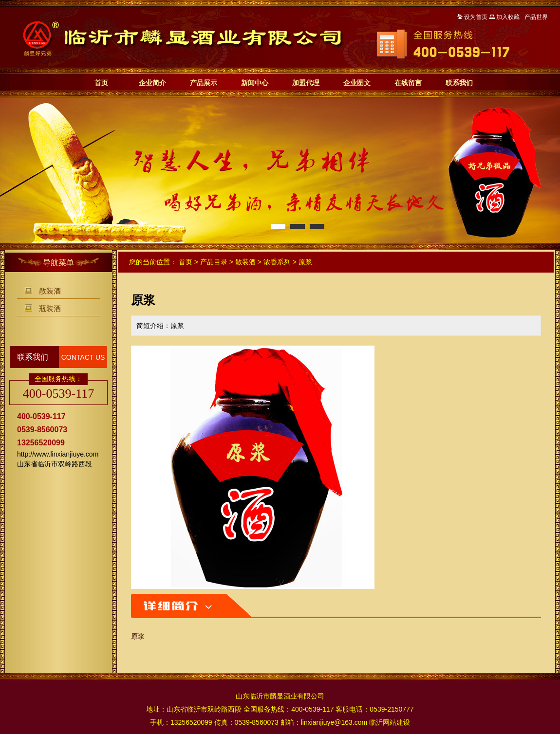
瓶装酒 (50, 308)
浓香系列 (277, 262)
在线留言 (408, 83)
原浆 (305, 262)
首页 (101, 83)
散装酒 (50, 291)
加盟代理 (306, 83)
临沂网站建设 (390, 722)
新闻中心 (255, 83)
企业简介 (152, 83)
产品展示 (204, 83)
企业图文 (357, 83)
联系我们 (459, 83)
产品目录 (214, 262)
